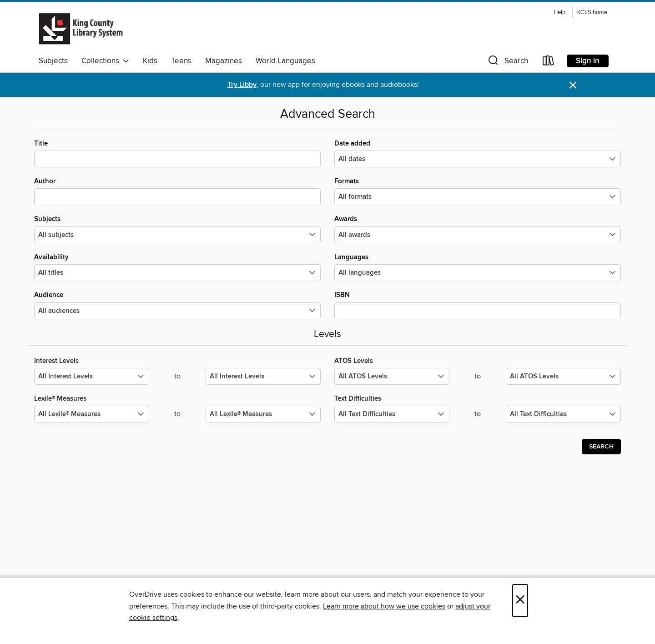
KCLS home (592, 13)
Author (177, 191)
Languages (478, 267)
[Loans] (549, 63)
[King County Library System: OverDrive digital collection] (81, 29)
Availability (177, 267)
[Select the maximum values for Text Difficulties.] (563, 414)
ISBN (478, 305)
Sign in (588, 61)
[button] (507, 63)
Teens (181, 61)
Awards (478, 229)
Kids (150, 61)
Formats (478, 191)
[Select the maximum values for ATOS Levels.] (563, 376)
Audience (177, 305)
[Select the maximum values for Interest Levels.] (263, 376)
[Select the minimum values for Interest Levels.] (92, 376)
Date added (478, 153)
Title (177, 153)
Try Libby (242, 85)
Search (601, 447)
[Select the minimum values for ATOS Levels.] (392, 376)
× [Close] (520, 601)
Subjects (53, 61)
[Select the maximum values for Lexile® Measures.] (263, 414)
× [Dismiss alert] (573, 85)
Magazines (224, 61)
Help (559, 13)
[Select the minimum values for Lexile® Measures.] (92, 414)
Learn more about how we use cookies (384, 606)
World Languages (285, 61)
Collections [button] (105, 61)
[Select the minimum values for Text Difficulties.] (392, 414)
